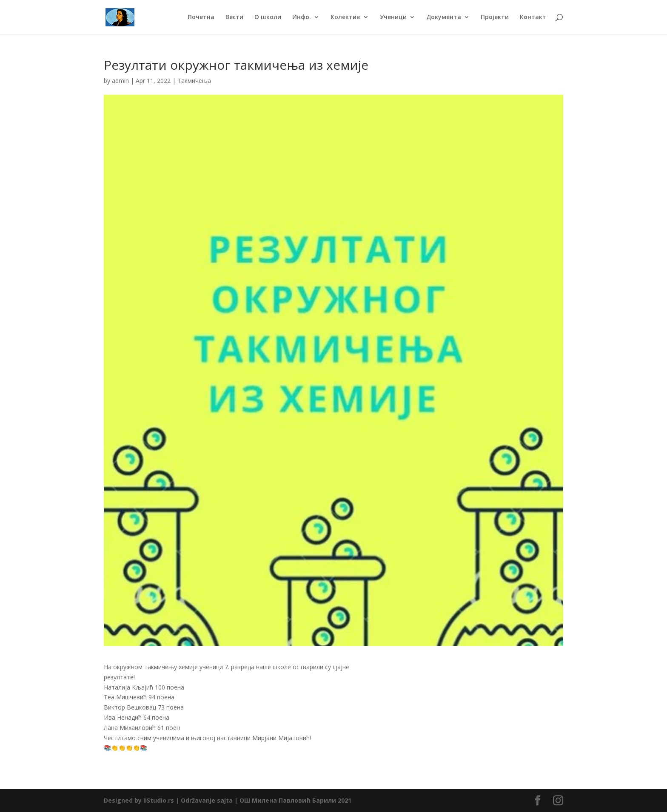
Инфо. (302, 17)
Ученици (393, 17)
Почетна (201, 17)
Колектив (345, 17)
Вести (234, 17)
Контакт (533, 17)
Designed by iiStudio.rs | (142, 800)
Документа (444, 17)
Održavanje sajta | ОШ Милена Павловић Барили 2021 (266, 800)
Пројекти (495, 17)
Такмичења (194, 81)
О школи (268, 17)
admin (120, 81)
